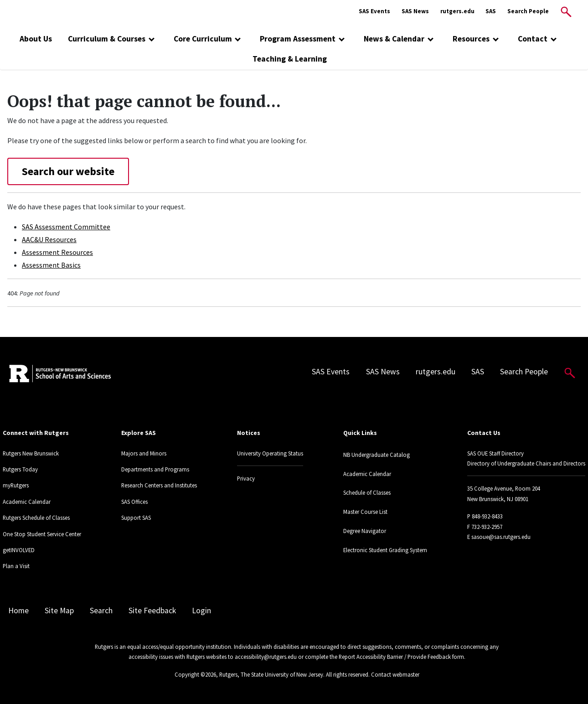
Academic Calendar (27, 502)
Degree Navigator (365, 531)
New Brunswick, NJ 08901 (498, 499)
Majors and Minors (144, 453)
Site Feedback (152, 611)
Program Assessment (298, 39)
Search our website (68, 171)
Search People (528, 11)
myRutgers (16, 485)
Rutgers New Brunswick (31, 453)
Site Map (59, 611)
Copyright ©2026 (195, 674)
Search (101, 611)
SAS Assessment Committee (66, 227)
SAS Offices (134, 502)
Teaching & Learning (290, 59)
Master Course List (365, 512)
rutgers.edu (457, 11)
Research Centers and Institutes (159, 485)
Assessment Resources (57, 252)
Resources (471, 39)
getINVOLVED (19, 550)
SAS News (415, 11)
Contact (533, 39)
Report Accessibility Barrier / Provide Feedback (395, 657)
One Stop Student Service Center (42, 534)
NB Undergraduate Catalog (377, 455)
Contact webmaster (395, 674)
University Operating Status (270, 453)
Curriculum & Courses (107, 39)
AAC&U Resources (49, 239)
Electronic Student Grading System (385, 550)
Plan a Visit (16, 566)
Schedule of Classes (367, 492)
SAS (491, 11)
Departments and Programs (155, 469)
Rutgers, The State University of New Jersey (271, 674)
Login (201, 611)
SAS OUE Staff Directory (495, 453)
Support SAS (136, 518)
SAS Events (374, 11)
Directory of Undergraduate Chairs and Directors (526, 463)
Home (18, 611)
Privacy (246, 478)
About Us (36, 39)
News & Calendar (394, 39)
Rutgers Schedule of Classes (36, 518)
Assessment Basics (51, 265)
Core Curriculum (203, 39)
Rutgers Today (20, 469)
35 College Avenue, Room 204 (504, 488)
